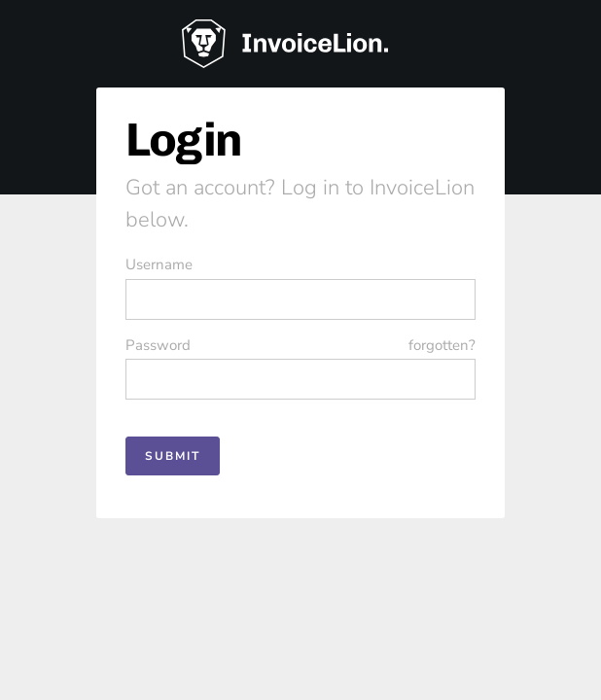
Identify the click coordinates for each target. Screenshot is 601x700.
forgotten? (442, 345)
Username (159, 264)
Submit (173, 456)
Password (300, 346)
